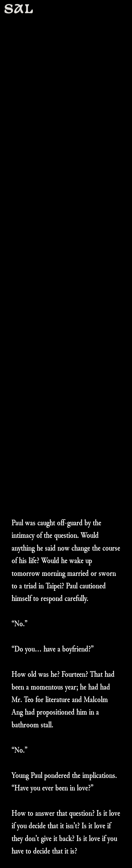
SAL (19, 10)
